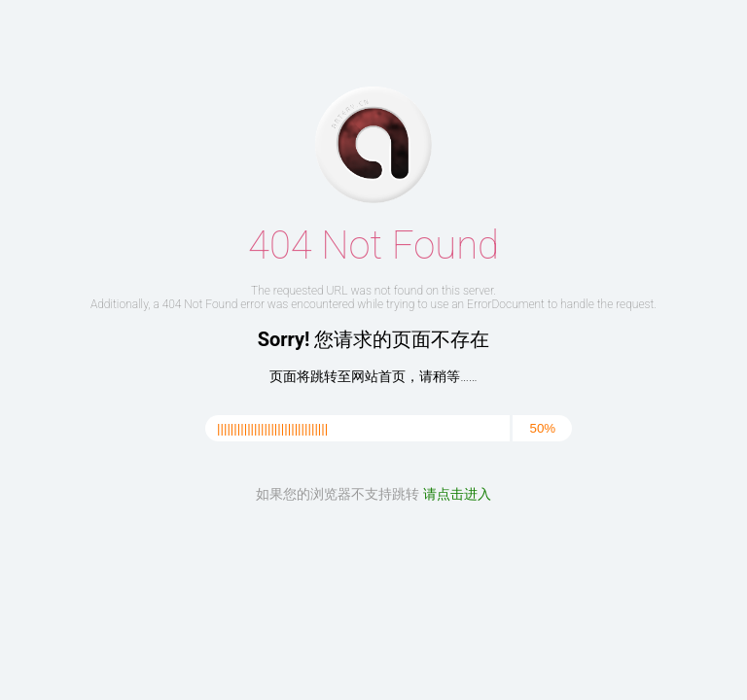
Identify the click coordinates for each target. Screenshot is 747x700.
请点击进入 (457, 494)
